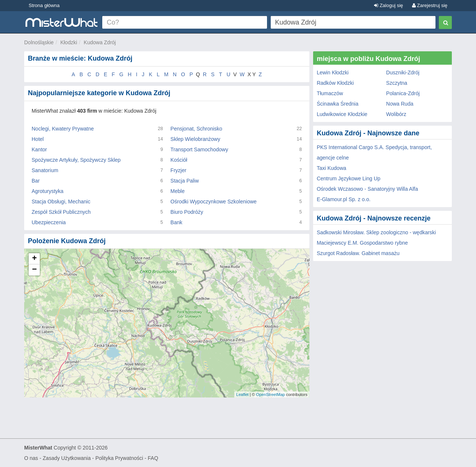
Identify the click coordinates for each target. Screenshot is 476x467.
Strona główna (44, 5)
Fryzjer (178, 170)
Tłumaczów (330, 93)
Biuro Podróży (187, 212)
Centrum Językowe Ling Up (349, 178)
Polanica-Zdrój (403, 93)
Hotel (38, 139)
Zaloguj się (388, 5)
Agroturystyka (48, 191)
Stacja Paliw (184, 181)
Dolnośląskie (39, 42)
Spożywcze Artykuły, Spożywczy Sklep (76, 160)
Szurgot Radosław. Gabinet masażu (358, 253)
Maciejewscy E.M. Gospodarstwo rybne (362, 243)
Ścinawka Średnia (338, 104)
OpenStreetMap (270, 394)
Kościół (179, 160)
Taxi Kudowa (332, 168)
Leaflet (242, 394)
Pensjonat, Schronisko (196, 129)
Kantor (39, 149)
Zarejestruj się (430, 5)
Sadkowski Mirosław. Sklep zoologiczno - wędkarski (377, 232)
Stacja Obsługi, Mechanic (61, 202)
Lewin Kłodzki (333, 73)
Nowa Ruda (400, 104)
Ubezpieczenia (49, 222)
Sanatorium (45, 170)
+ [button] (34, 259)
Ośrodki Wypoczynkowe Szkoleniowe (213, 202)
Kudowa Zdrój (100, 42)
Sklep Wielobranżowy (195, 139)
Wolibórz (396, 114)
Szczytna (397, 83)
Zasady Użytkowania (67, 458)
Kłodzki (69, 42)
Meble (177, 191)
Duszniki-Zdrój (403, 73)
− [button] (34, 270)
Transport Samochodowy (199, 149)
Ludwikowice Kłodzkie (342, 114)
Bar (36, 181)
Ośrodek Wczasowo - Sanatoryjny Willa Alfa (367, 189)
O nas (31, 458)
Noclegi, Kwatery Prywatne (63, 129)
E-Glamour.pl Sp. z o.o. (344, 199)
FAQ (153, 458)
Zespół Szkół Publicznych (61, 212)
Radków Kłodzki (335, 83)
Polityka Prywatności (119, 458)
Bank (176, 222)
